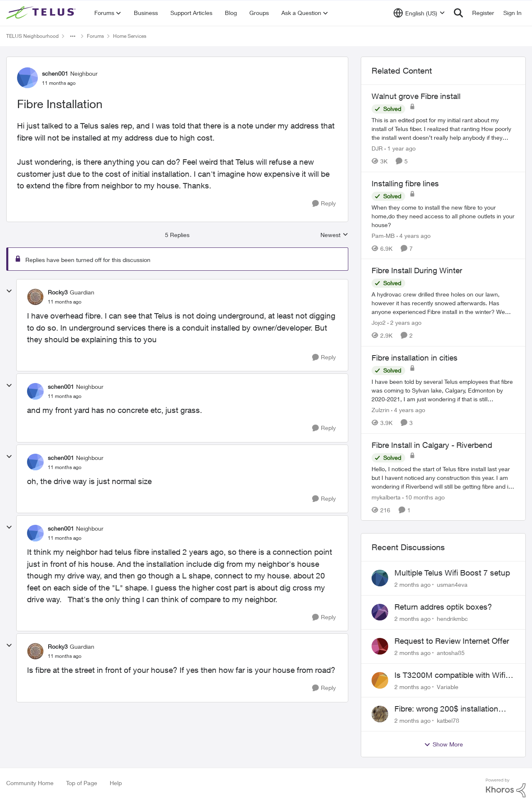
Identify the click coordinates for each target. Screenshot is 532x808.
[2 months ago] (413, 584)
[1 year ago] (400, 148)
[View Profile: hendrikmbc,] (380, 612)
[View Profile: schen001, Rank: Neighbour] (27, 78)
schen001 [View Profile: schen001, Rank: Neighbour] (55, 73)
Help (116, 783)
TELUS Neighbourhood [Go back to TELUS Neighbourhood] (32, 36)
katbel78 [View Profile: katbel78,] (448, 720)
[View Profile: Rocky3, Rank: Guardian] (35, 297)
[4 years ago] (414, 235)
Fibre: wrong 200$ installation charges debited (446, 709)
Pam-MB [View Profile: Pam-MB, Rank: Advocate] (383, 235)
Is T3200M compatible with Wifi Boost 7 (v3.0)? (450, 675)
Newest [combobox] (334, 235)
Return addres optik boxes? (443, 607)
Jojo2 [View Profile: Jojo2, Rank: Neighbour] (379, 322)
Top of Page (82, 783)
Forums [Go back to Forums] (95, 36)
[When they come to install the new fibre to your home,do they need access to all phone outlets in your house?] (443, 216)
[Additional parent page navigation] (73, 36)
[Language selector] (419, 13)
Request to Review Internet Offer (452, 641)
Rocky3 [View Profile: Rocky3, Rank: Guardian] (58, 292)
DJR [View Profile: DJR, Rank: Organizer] (377, 148)
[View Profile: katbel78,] (380, 714)
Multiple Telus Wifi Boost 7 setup (452, 573)
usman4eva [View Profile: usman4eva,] (452, 584)
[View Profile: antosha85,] (380, 646)
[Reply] (324, 204)
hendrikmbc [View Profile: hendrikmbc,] (452, 619)
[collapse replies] (9, 291)
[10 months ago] (424, 497)
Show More (443, 744)
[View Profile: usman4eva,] (380, 578)
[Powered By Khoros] (506, 788)
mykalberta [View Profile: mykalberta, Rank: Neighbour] (386, 497)
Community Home (30, 783)
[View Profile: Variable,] (380, 680)
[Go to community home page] (42, 13)
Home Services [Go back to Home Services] (130, 36)
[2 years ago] (404, 322)
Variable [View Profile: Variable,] (448, 686)
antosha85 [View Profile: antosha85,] (451, 653)
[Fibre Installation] (65, 302)
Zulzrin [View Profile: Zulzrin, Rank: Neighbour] (381, 410)
